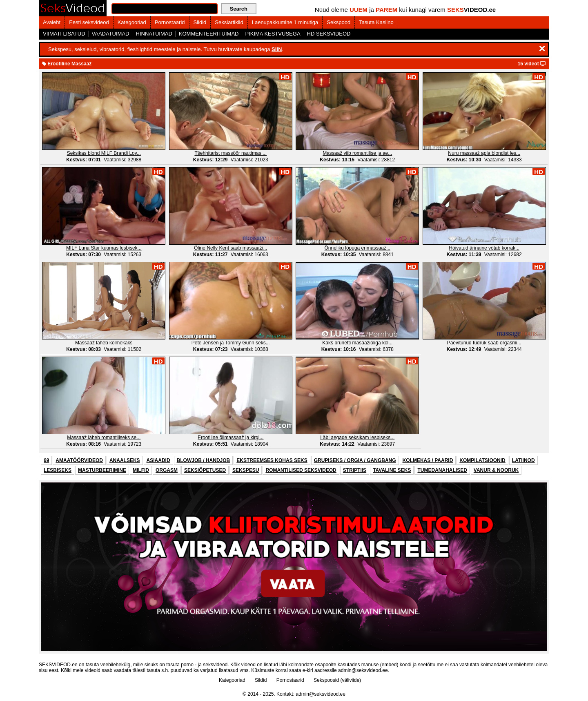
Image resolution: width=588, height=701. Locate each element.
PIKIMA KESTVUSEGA (273, 34)
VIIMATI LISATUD (64, 34)
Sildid (200, 22)
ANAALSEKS (125, 460)
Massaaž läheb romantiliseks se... (104, 438)
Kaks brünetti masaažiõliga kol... (357, 343)
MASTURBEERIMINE (102, 470)
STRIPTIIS (355, 470)
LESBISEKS (58, 470)
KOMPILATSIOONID (482, 460)
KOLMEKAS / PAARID (428, 460)
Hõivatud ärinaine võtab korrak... (484, 248)
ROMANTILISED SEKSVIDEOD (301, 470)
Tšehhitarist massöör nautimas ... (231, 153)
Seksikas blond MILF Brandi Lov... (104, 153)
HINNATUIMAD (154, 34)
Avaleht (52, 22)
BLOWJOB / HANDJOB (204, 460)
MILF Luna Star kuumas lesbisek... (104, 248)
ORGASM (167, 470)
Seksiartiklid (229, 22)
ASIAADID (158, 460)
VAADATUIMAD (111, 34)
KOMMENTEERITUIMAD (209, 34)
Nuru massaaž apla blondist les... (484, 153)
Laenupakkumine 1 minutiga (285, 22)
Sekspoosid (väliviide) (337, 680)
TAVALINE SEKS (392, 470)
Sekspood (339, 22)
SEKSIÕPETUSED (205, 470)
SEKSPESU (246, 470)
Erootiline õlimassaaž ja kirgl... (231, 438)
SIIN (277, 49)
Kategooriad (132, 22)
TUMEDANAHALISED (442, 470)
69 (46, 460)
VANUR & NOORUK (496, 470)
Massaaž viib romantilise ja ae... (357, 153)
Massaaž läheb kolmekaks (104, 343)
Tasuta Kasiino (376, 22)
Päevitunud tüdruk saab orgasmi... (484, 343)
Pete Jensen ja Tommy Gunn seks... (231, 343)
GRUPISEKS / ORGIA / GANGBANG (355, 460)
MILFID (141, 470)
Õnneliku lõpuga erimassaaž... (357, 248)
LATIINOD (523, 460)
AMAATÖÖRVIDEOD (79, 460)
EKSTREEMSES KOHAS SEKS (272, 460)
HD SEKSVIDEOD (329, 34)
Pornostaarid (170, 22)
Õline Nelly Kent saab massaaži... (231, 248)
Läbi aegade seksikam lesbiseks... (357, 438)
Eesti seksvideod (89, 22)
